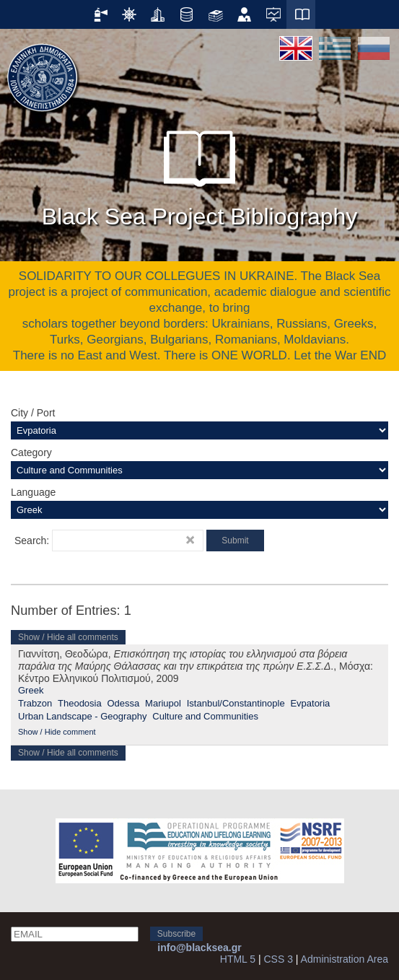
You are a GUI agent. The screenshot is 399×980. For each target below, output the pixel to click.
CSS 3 (278, 959)
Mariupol (163, 703)
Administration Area (345, 959)
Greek (31, 690)
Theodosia (80, 703)
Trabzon (35, 703)
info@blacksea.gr (199, 948)
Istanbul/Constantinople (236, 703)
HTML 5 (238, 959)
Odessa (124, 703)
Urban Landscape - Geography (83, 716)
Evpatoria (310, 703)
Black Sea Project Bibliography (200, 172)
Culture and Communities (205, 716)
